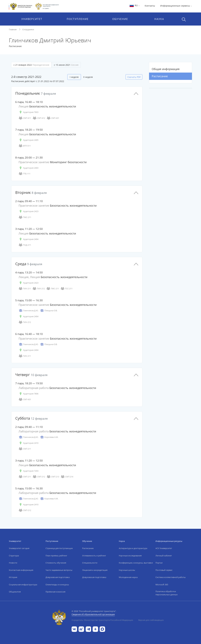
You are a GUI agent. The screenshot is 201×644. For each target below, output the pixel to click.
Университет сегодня (19, 548)
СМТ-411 (25, 118)
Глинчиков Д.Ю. (28, 311)
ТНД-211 (25, 245)
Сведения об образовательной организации (93, 614)
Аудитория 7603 (28, 112)
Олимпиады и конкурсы (57, 585)
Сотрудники (28, 29)
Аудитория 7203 (28, 471)
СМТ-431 (53, 118)
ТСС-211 (67, 289)
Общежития (15, 592)
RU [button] (134, 5)
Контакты (150, 6)
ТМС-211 (25, 217)
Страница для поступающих (59, 548)
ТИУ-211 (25, 289)
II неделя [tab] (88, 77)
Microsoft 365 (162, 585)
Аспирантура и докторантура (133, 548)
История (13, 577)
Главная (13, 29)
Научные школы (127, 570)
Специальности (90, 563)
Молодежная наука (128, 577)
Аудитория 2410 (28, 443)
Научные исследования (130, 556)
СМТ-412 (39, 118)
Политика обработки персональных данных (167, 593)
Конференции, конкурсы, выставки (136, 563)
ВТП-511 (25, 146)
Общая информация (166, 69)
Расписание (160, 76)
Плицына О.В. (49, 311)
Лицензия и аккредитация (95, 570)
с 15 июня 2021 (66, 65)
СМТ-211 (25, 449)
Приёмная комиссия (55, 592)
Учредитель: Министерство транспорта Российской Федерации (102, 620)
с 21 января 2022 (31, 65)
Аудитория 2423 (28, 211)
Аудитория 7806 (28, 394)
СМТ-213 (53, 477)
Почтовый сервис (164, 570)
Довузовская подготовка (58, 577)
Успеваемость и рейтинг (94, 556)
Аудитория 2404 (28, 239)
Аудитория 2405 (28, 140)
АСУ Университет (164, 548)
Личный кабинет (164, 556)
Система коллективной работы (171, 577)
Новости (13, 563)
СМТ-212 (39, 477)
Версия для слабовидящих (151, 620)
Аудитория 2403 (28, 168)
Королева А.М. (49, 437)
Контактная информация (21, 570)
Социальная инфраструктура (23, 585)
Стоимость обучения (56, 563)
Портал (159, 563)
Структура (14, 556)
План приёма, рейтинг (56, 556)
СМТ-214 (67, 477)
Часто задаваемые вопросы (59, 570)
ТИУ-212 (39, 289)
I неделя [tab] (74, 77)
